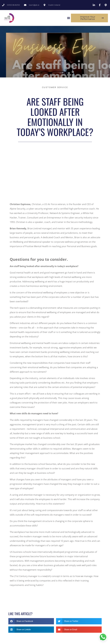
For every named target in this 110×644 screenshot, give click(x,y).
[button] (69, 18)
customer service (55, 87)
